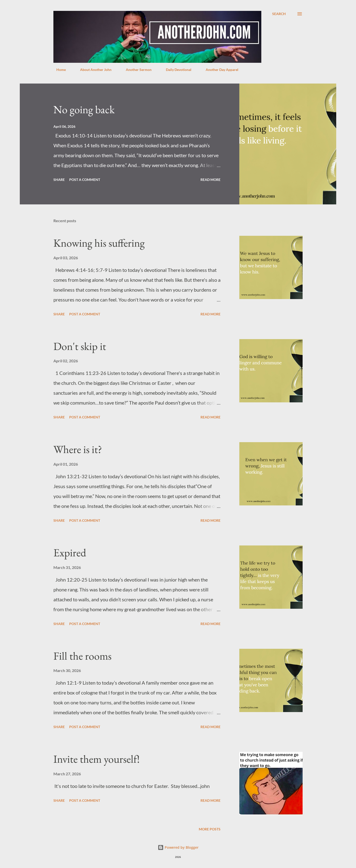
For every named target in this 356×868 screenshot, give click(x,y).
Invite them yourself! (97, 759)
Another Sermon (136, 70)
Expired (70, 553)
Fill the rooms (82, 656)
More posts (210, 829)
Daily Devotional (176, 70)
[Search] (279, 14)
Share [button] (59, 180)
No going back (84, 109)
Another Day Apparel (219, 70)
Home (58, 70)
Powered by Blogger (178, 847)
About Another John (93, 70)
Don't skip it (80, 346)
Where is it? (78, 449)
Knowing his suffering (99, 243)
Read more (211, 180)
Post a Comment (85, 180)
